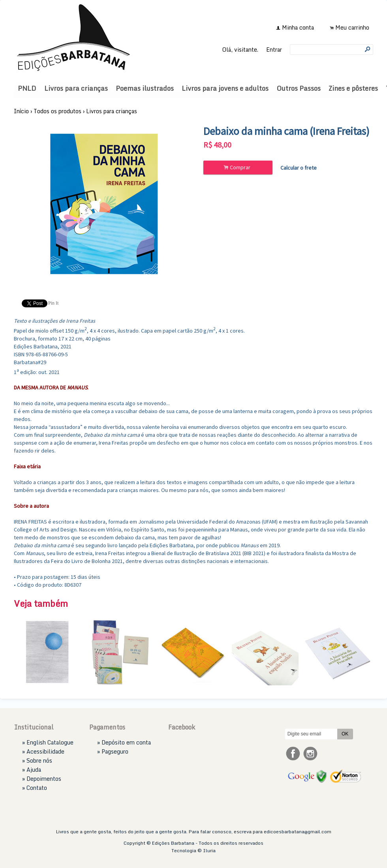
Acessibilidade (45, 751)
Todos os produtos (57, 111)
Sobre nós (39, 760)
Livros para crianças (76, 88)
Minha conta (298, 27)
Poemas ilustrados (145, 88)
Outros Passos (299, 88)
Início (21, 111)
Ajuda (34, 770)
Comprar (238, 167)
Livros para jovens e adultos (225, 88)
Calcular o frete (299, 168)
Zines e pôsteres (353, 88)
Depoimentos (44, 779)
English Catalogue (50, 742)
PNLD (27, 88)
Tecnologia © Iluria (193, 850)
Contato (37, 788)
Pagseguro (115, 751)
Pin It (53, 303)
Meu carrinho (352, 27)
